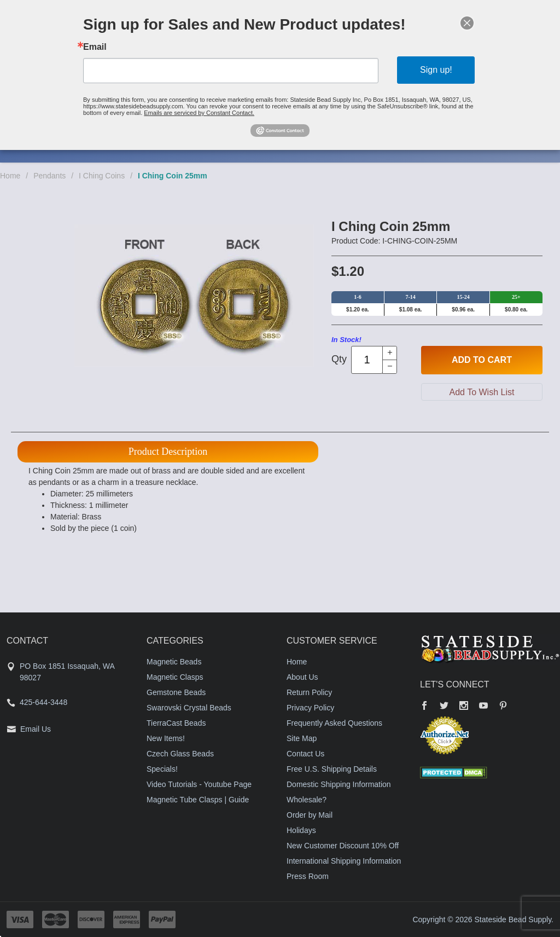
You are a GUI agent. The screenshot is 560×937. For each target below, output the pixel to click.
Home (10, 176)
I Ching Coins (102, 176)
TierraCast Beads (176, 723)
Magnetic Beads (174, 662)
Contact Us (305, 754)
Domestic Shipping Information (339, 784)
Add (482, 360)
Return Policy (309, 692)
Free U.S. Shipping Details (332, 769)
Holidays (301, 830)
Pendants (49, 176)
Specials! (162, 769)
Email (95, 47)
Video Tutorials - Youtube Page (199, 784)
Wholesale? (307, 800)
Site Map (302, 738)
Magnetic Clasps (175, 677)
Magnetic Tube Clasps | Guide (198, 800)
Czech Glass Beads (180, 754)
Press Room (308, 876)
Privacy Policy (310, 708)
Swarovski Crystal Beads (189, 708)
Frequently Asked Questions (334, 723)
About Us (302, 677)
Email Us (36, 729)
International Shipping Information (344, 861)
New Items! (166, 738)
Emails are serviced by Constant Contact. (199, 113)
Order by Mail (310, 815)
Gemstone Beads (176, 692)
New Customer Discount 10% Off (343, 846)
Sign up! (436, 70)
